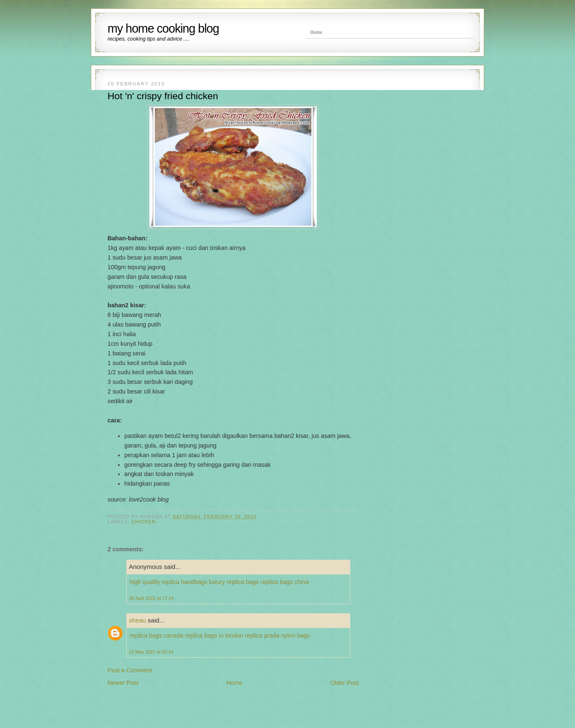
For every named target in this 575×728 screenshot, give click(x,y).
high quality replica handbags (168, 582)
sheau (137, 620)
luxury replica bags (234, 582)
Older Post (344, 683)
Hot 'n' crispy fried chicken (163, 96)
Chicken (144, 522)
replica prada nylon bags (277, 635)
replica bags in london (214, 635)
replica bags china (284, 582)
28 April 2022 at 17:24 (151, 598)
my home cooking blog (163, 28)
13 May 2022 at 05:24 (151, 652)
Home (316, 32)
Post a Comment (130, 670)
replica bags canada (157, 635)
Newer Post (123, 683)
